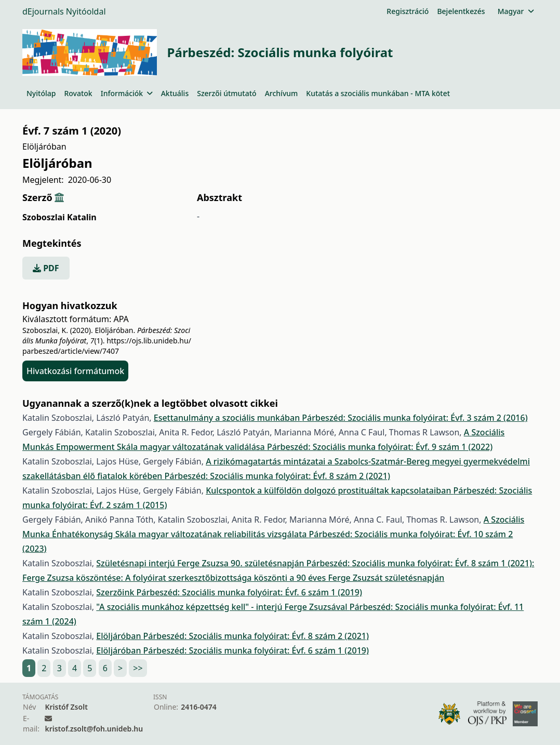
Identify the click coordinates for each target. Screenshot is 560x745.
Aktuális (175, 93)
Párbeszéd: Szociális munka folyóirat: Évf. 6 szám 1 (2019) (249, 592)
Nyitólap (41, 93)
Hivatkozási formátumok (75, 371)
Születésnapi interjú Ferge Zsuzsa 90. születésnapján (201, 563)
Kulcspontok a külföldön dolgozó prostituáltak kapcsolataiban (329, 490)
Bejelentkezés (461, 11)
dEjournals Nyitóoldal (64, 11)
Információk (127, 93)
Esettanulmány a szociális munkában (228, 418)
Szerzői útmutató (226, 93)
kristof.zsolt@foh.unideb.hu (94, 729)
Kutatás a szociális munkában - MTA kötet (378, 93)
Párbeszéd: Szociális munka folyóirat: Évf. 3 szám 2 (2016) (415, 418)
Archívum (282, 93)
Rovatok (78, 93)
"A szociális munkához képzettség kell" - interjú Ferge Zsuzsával (223, 607)
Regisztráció (408, 11)
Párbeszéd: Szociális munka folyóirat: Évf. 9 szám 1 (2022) (380, 447)
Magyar (516, 11)
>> (138, 668)
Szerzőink (116, 592)
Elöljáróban (119, 636)
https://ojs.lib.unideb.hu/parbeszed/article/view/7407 (107, 346)
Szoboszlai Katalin (59, 217)
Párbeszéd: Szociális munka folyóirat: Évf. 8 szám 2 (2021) (277, 476)
